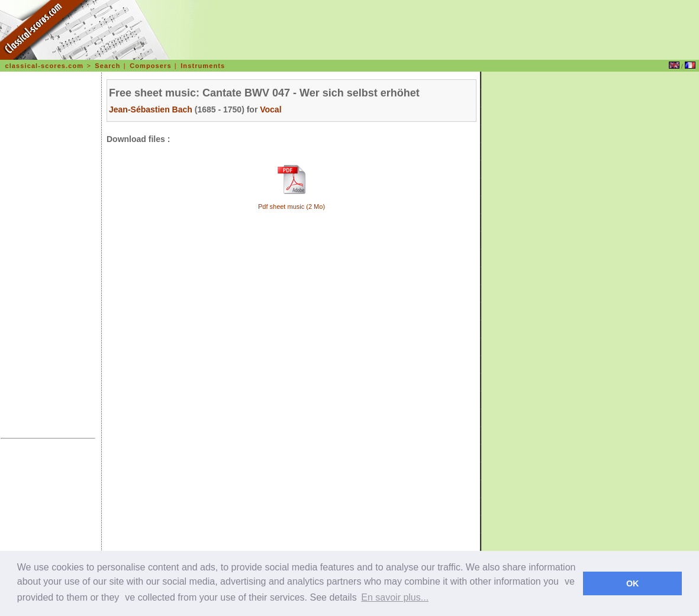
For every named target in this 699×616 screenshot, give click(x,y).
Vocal (270, 109)
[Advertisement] (48, 257)
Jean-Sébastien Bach (151, 109)
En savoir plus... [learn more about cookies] (395, 597)
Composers (150, 66)
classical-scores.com (44, 66)
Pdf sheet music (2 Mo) (291, 207)
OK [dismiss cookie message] (633, 583)
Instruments (203, 66)
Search (107, 66)
